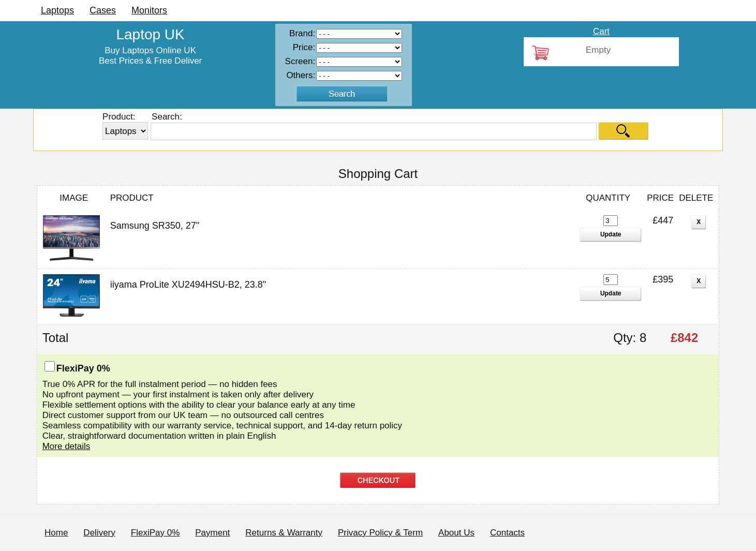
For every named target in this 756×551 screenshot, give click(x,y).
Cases (103, 10)
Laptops (57, 10)
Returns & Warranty (284, 533)
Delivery (99, 533)
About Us (456, 533)
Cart (601, 31)
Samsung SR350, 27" (155, 226)
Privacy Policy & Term (380, 533)
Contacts (507, 533)
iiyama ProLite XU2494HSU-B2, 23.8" (188, 285)
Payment (212, 533)
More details (66, 446)
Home (56, 533)
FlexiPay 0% (155, 533)
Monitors (149, 10)
